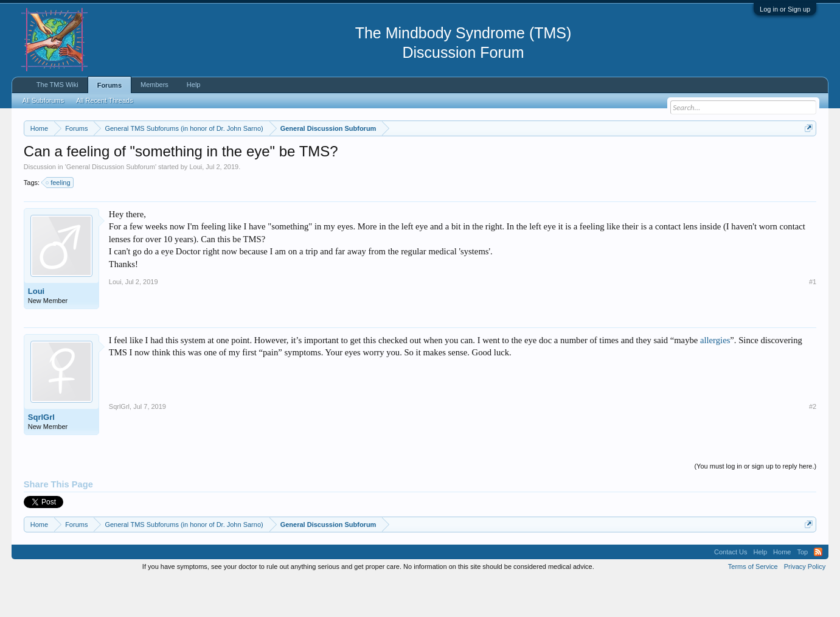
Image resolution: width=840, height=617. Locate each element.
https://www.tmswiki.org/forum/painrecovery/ (580, 158)
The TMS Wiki (57, 85)
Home (782, 589)
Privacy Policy (805, 604)
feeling (58, 219)
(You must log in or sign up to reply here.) (755, 503)
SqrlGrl (41, 454)
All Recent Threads (104, 100)
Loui (196, 203)
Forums (109, 85)
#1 (813, 319)
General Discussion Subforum (111, 203)
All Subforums (43, 100)
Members (154, 85)
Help (194, 85)
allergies (715, 377)
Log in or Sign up (785, 9)
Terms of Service (753, 604)
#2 (813, 443)
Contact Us (731, 589)
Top (802, 589)
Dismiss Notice (806, 157)
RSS (818, 589)
